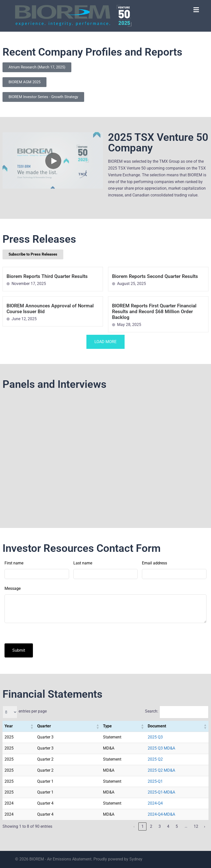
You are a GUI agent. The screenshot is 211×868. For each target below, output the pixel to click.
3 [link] (160, 826)
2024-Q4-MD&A (161, 814)
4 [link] (168, 826)
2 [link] (151, 826)
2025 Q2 (155, 759)
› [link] (205, 826)
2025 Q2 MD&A (161, 770)
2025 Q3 (155, 737)
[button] (32, 726)
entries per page (33, 711)
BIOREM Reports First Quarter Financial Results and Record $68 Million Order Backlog (154, 312)
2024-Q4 (155, 803)
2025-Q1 (155, 781)
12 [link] (196, 826)
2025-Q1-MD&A (161, 792)
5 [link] (177, 826)
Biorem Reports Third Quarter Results (47, 276)
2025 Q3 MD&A (161, 748)
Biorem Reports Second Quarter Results (155, 276)
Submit (19, 650)
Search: (152, 711)
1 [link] (143, 826)
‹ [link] (134, 826)
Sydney (136, 859)
